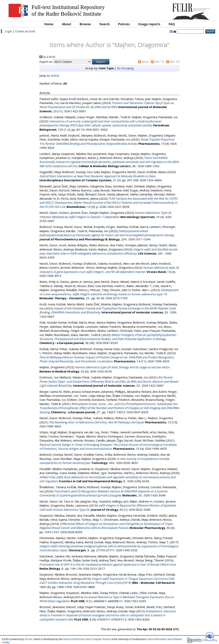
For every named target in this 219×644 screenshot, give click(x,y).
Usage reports (149, 24)
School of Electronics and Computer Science (87, 639)
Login (8, 31)
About (67, 24)
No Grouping (125, 68)
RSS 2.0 (175, 62)
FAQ (172, 24)
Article (55, 76)
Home (49, 24)
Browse (85, 24)
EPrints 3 (29, 639)
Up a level (49, 57)
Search (105, 24)
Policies (124, 24)
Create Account (25, 31)
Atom (145, 62)
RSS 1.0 (159, 62)
